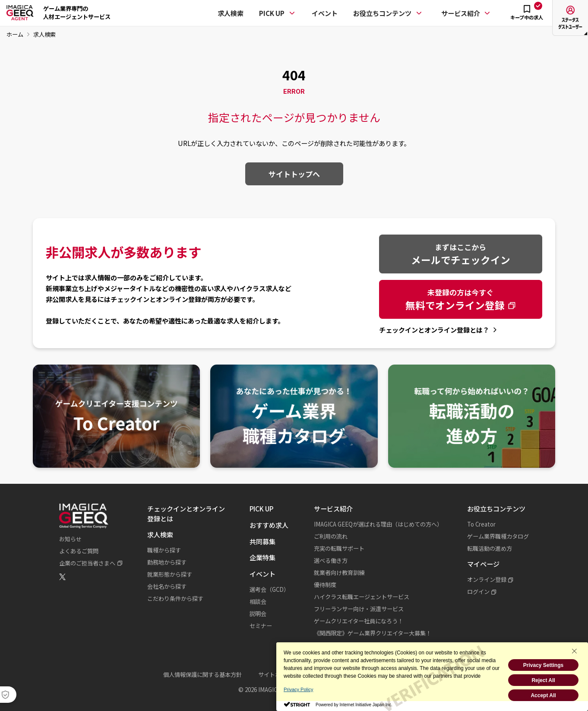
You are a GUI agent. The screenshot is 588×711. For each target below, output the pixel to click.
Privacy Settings (543, 665)
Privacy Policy (298, 689)
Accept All (543, 695)
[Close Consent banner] (574, 651)
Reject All (543, 680)
